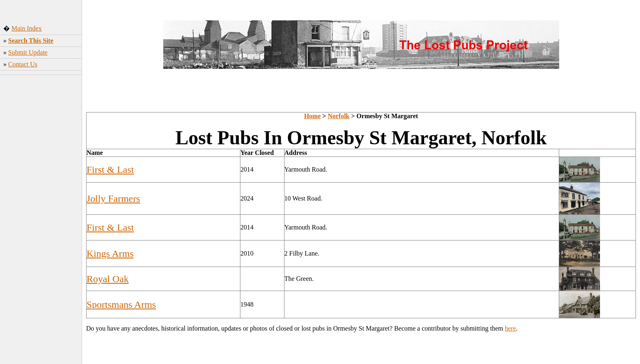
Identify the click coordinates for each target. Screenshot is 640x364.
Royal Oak (108, 279)
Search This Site (31, 41)
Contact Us (23, 64)
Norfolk (339, 116)
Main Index (27, 28)
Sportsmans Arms (121, 304)
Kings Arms (110, 254)
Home (312, 116)
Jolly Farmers (113, 199)
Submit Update (28, 52)
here (511, 328)
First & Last (110, 170)
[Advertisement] (41, 206)
